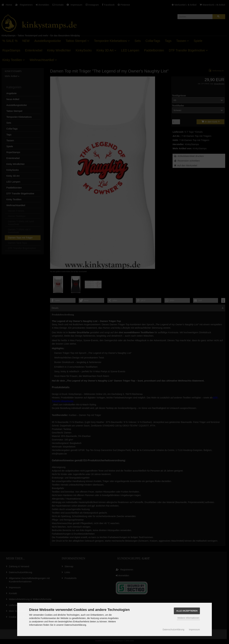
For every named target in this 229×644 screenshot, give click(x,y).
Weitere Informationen (188, 618)
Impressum (194, 630)
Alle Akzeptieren (187, 611)
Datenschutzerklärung (173, 630)
